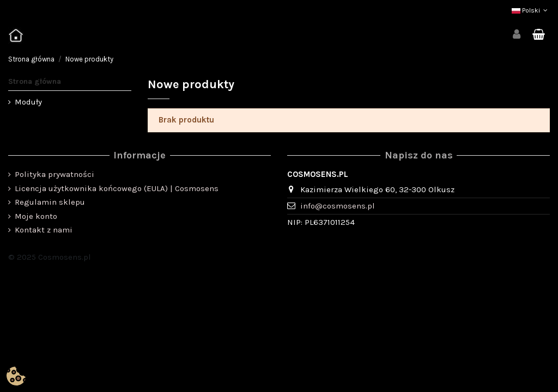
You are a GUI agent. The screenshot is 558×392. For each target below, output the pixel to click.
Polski (531, 10)
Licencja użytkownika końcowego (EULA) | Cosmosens (117, 188)
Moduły (28, 102)
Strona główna (35, 81)
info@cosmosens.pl (338, 206)
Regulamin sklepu (50, 202)
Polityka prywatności (54, 174)
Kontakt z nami (44, 230)
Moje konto (36, 216)
